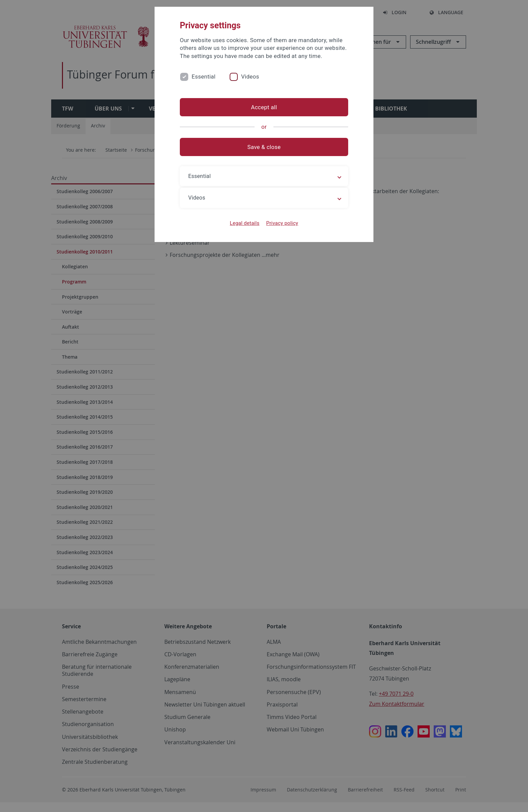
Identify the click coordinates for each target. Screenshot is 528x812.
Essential (204, 77)
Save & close (264, 147)
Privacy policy (282, 223)
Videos (250, 77)
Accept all (264, 107)
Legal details (245, 223)
